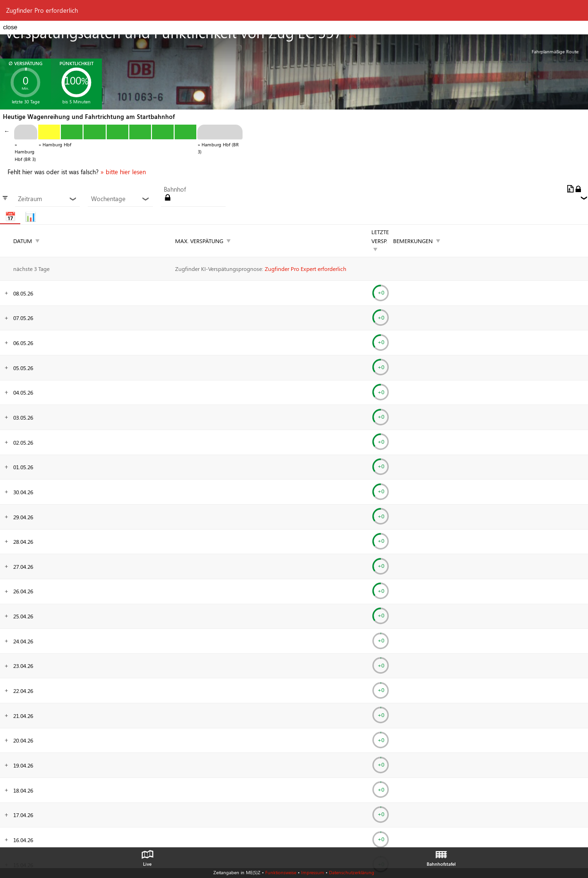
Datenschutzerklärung (352, 872)
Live (147, 856)
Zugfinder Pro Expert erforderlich (306, 269)
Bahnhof (175, 189)
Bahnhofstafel (441, 856)
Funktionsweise (281, 872)
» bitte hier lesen (123, 172)
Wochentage (121, 199)
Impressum (313, 872)
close (10, 27)
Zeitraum (47, 199)
